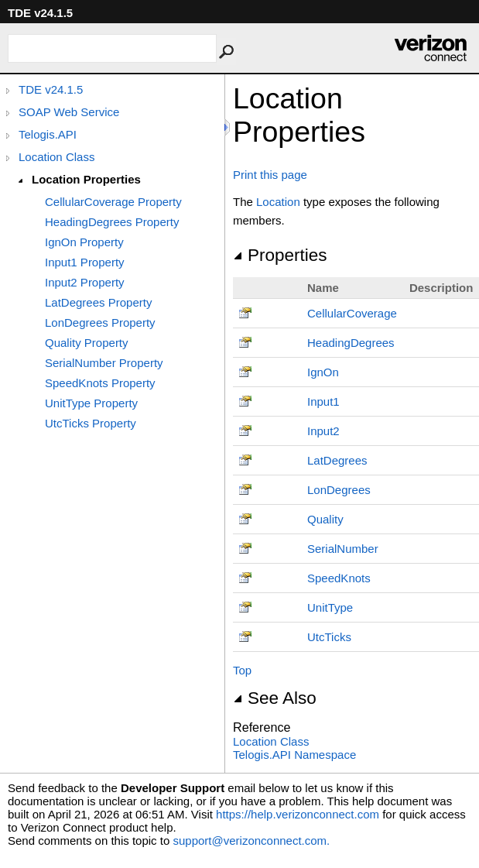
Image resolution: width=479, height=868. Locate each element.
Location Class (56, 157)
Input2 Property (85, 282)
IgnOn (323, 372)
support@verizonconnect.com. (251, 841)
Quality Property (87, 343)
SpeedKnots (339, 578)
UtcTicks (329, 637)
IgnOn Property (84, 242)
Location (278, 202)
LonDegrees (339, 490)
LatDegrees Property (98, 302)
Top (242, 670)
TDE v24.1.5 (51, 89)
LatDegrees (337, 460)
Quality (325, 519)
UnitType (330, 607)
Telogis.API (48, 134)
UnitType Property (91, 403)
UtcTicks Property (91, 423)
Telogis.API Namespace (294, 755)
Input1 (323, 401)
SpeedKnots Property (100, 383)
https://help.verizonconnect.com (298, 814)
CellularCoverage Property (113, 202)
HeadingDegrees (351, 343)
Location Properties (86, 179)
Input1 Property (85, 262)
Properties (280, 255)
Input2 (323, 431)
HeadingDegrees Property (112, 222)
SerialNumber (343, 549)
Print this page (270, 175)
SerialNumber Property (104, 363)
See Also (275, 698)
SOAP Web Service (69, 112)
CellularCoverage (352, 313)
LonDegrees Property (100, 322)
